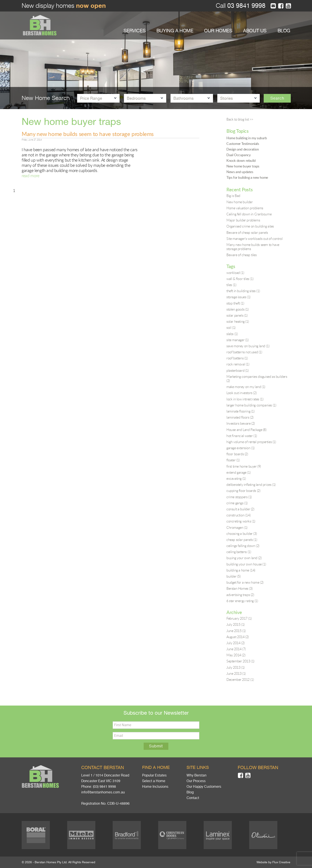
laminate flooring (240, 411)
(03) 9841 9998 (104, 787)
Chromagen (237, 527)
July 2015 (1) (236, 624)
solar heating (238, 321)
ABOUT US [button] (255, 31)
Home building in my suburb (247, 138)
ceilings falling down (243, 546)
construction (238, 515)
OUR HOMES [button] (218, 31)
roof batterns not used (244, 352)
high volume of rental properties (251, 442)
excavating (236, 478)
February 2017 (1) (239, 618)
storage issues (238, 297)
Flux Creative (281, 862)
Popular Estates (154, 775)
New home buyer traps (243, 166)
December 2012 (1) (240, 680)
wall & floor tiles (240, 279)
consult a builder (240, 509)
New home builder (240, 202)
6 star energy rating (242, 601)
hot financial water (242, 436)
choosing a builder (242, 534)
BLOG (284, 31)
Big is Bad (233, 196)
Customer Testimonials (243, 144)
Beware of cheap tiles (242, 255)
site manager (238, 340)
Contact (193, 798)
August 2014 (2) (238, 637)
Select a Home (154, 781)
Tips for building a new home (247, 177)
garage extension (240, 448)
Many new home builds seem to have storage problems (88, 134)
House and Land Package (246, 430)
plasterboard (238, 370)
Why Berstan (197, 775)
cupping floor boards (243, 491)
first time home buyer (244, 466)
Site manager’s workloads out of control (254, 239)
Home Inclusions (155, 787)
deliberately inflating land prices (251, 485)
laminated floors (240, 417)
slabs (232, 334)
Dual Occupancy (238, 155)
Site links (198, 767)
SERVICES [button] (134, 31)
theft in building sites (243, 291)
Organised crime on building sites (250, 226)
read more (30, 176)
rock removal (238, 364)
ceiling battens (239, 552)
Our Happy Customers (204, 787)
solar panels (237, 315)
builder (234, 576)
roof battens (237, 358)
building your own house (246, 564)
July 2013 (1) (236, 667)
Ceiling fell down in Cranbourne (249, 214)
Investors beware (241, 423)
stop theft (235, 303)
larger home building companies (251, 405)
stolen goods (238, 309)
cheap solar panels (242, 540)
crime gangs (237, 503)
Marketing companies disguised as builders (257, 379)
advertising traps (240, 595)
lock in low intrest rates (245, 399)
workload (235, 273)
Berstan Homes (239, 588)
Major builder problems (243, 220)
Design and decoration (243, 149)
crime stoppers (239, 497)
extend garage (238, 472)
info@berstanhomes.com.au (103, 792)
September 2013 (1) (240, 661)
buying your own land (244, 558)
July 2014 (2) (236, 643)
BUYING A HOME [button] (175, 31)
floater (233, 460)
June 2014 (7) (236, 649)
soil (231, 328)
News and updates (240, 172)
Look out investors (241, 393)
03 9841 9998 (245, 6)
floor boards (237, 454)
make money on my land (246, 387)
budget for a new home (245, 582)
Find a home (156, 767)
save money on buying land (248, 346)
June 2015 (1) (236, 631)
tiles (231, 285)
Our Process (196, 781)
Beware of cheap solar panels (247, 233)
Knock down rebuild (241, 160)
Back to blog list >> (240, 119)
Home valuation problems (245, 208)
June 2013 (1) (236, 673)
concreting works (241, 521)
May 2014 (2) (236, 655)
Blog (190, 792)
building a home (241, 570)
